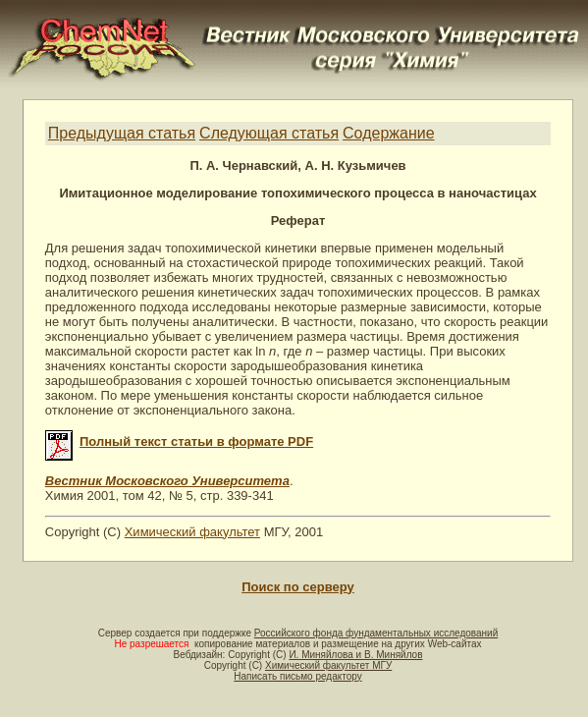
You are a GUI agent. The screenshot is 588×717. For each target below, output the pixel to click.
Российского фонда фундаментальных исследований (376, 633)
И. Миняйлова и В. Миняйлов (355, 655)
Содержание (389, 133)
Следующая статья (269, 133)
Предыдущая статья (122, 133)
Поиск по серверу (297, 587)
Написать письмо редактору (297, 676)
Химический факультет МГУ (328, 665)
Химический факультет (192, 532)
